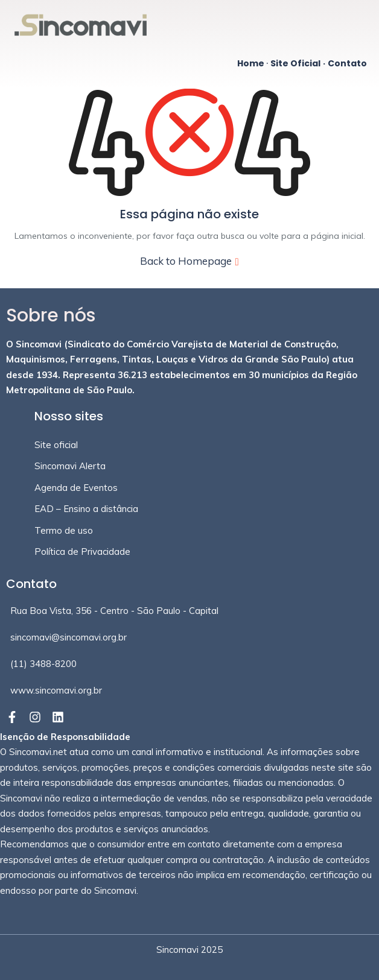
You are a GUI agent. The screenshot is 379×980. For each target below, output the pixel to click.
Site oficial (56, 445)
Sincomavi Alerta (70, 466)
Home (251, 63)
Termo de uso (64, 530)
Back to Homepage (189, 261)
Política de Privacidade (82, 552)
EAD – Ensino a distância (86, 509)
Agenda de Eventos (76, 488)
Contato (347, 63)
